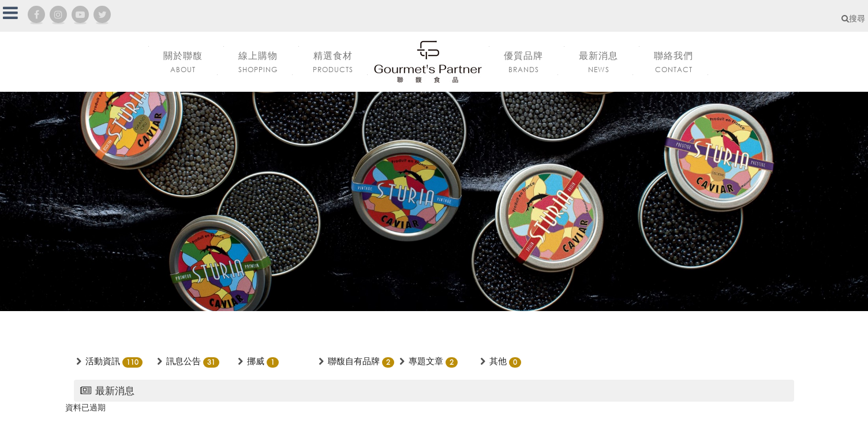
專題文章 (426, 361)
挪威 (256, 361)
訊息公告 (184, 361)
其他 (498, 361)
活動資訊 (103, 361)
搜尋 (853, 18)
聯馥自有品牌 (354, 361)
